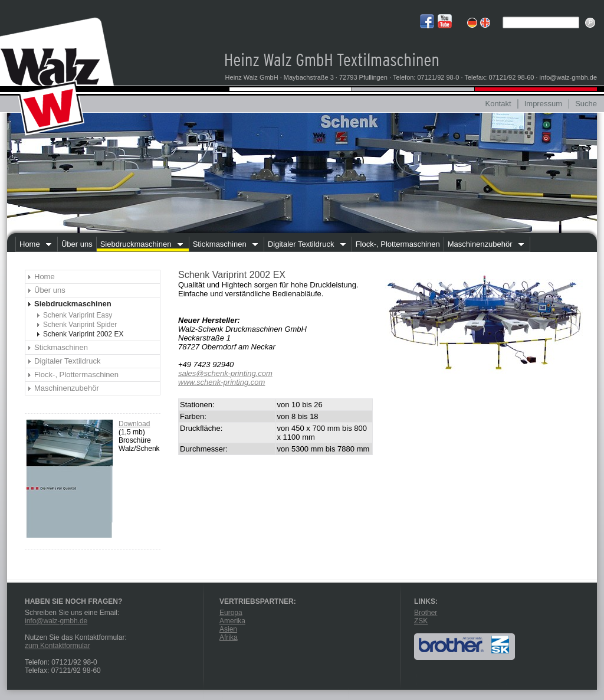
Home (33, 246)
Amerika (232, 621)
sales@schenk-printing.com (225, 373)
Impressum (543, 104)
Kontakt (498, 104)
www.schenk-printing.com (221, 382)
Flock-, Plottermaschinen (398, 244)
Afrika (229, 637)
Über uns (77, 244)
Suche (586, 104)
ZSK (421, 621)
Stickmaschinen (224, 246)
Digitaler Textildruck (305, 246)
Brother (426, 613)
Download (134, 424)
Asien (228, 629)
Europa (231, 613)
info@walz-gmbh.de (56, 621)
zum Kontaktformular (58, 646)
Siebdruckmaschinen (139, 246)
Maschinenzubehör (484, 246)
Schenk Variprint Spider (80, 325)
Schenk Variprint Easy (78, 315)
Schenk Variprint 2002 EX (83, 334)
